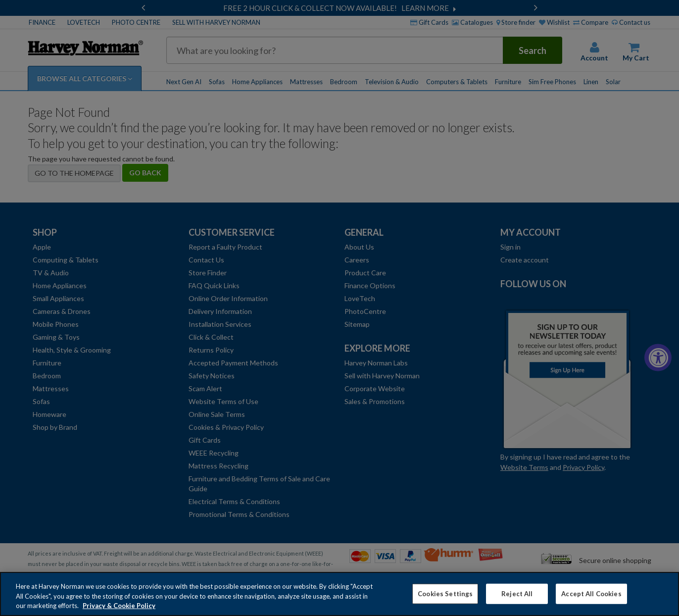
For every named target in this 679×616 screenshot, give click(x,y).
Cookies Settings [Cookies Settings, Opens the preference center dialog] (445, 598)
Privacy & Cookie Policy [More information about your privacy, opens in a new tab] (119, 610)
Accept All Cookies (591, 598)
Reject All (517, 598)
